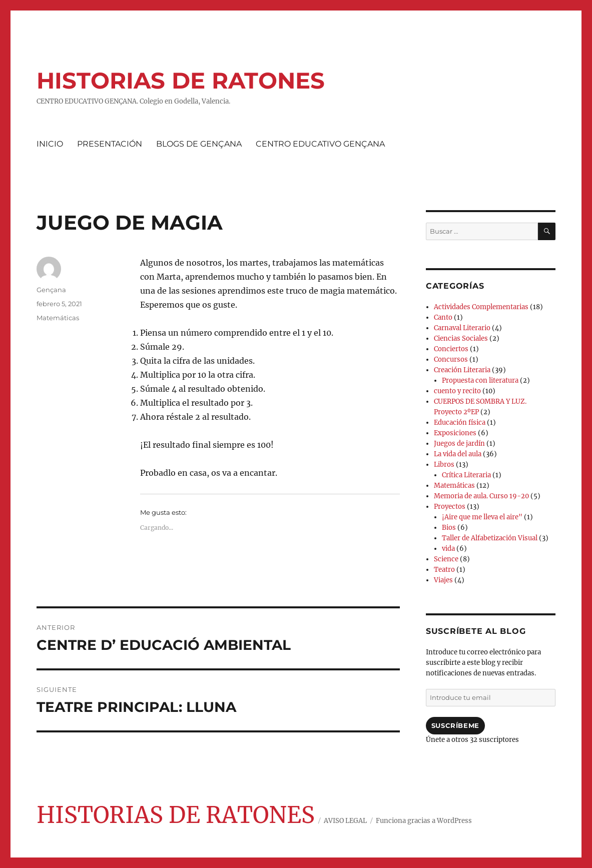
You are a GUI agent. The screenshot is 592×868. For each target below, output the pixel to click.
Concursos (451, 359)
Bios (449, 528)
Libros (444, 465)
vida (448, 549)
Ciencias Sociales (461, 338)
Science (446, 559)
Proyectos (450, 507)
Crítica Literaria (466, 475)
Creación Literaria (462, 370)
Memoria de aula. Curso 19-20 (481, 496)
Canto (443, 317)
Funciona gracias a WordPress (424, 821)
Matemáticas (58, 318)
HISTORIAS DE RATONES (181, 80)
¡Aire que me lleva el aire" (482, 517)
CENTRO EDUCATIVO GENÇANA (320, 144)
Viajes (443, 580)
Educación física (460, 422)
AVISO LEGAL (345, 821)
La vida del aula (458, 454)
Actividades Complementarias (481, 307)
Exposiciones (455, 433)
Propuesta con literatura (480, 380)
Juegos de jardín (459, 444)
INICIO (50, 144)
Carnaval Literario (462, 328)
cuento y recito (457, 391)
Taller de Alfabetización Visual (490, 538)
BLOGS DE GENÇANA (199, 144)
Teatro (444, 570)
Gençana (51, 290)
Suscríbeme (455, 725)
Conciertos (451, 349)
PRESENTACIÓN (110, 144)
